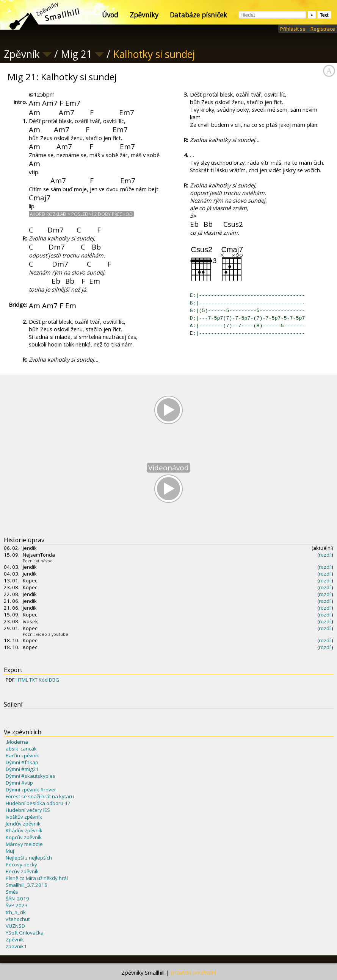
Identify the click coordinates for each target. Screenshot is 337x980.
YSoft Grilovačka (25, 933)
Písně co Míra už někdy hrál (37, 878)
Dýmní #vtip (19, 783)
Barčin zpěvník (22, 755)
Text (324, 15)
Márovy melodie (24, 844)
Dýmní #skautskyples (31, 776)
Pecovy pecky (21, 865)
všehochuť (18, 919)
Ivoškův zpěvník (24, 817)
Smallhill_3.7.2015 (27, 885)
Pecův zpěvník (22, 871)
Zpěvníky (144, 15)
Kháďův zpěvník (24, 830)
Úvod (110, 15)
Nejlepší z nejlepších (29, 858)
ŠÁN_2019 (17, 899)
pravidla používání (194, 972)
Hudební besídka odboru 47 (38, 803)
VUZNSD (15, 926)
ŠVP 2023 (17, 905)
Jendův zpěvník (23, 824)
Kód (43, 680)
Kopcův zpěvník (24, 837)
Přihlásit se (293, 29)
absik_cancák (21, 749)
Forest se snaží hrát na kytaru (40, 796)
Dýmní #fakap (22, 762)
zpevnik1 (16, 946)
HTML (22, 680)
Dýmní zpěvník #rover (31, 790)
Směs (12, 892)
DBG (54, 680)
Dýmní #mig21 (22, 769)
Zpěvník (15, 939)
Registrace (323, 29)
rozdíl (325, 555)
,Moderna (17, 742)
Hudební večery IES (28, 810)
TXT (33, 680)
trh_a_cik (16, 912)
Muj (10, 851)
